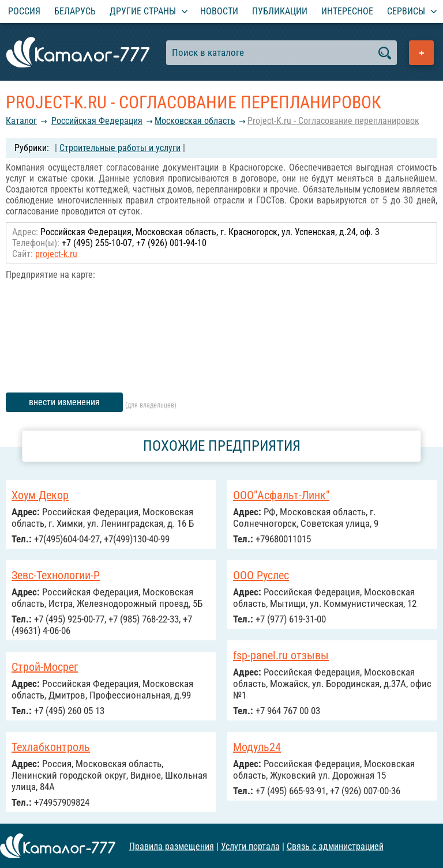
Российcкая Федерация (97, 121)
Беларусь (75, 11)
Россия (24, 11)
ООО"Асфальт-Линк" (281, 495)
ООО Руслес (261, 575)
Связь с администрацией (335, 846)
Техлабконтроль (51, 747)
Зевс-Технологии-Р (56, 575)
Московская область (195, 121)
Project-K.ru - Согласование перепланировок (333, 121)
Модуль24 (257, 747)
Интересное (347, 11)
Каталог (21, 121)
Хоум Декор (40, 495)
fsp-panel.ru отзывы (281, 655)
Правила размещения (172, 846)
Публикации (280, 11)
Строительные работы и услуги (120, 148)
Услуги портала (250, 846)
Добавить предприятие (421, 53)
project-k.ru (56, 254)
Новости (219, 11)
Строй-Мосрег (45, 667)
